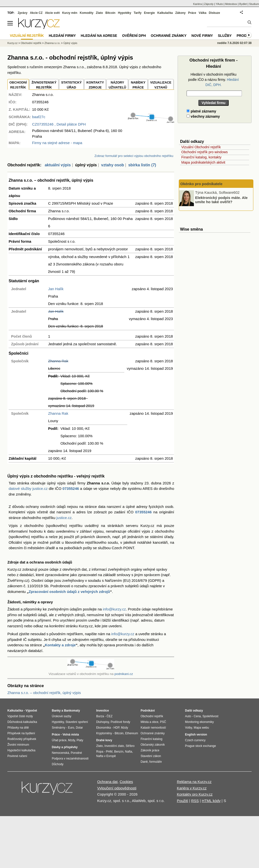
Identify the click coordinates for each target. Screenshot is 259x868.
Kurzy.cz (12, 43)
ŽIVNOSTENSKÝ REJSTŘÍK (44, 85)
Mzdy (72, 740)
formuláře (156, 762)
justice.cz (64, 518)
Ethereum (131, 733)
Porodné (76, 753)
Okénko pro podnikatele (201, 184)
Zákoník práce (150, 750)
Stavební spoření (77, 722)
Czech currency (195, 740)
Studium (254, 4)
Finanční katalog (151, 739)
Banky (56, 711)
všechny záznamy (203, 116)
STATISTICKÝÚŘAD (71, 85)
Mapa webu (201, 728)
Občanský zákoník (153, 745)
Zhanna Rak (58, 361)
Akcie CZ (36, 13)
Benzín (119, 752)
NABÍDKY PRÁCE (138, 85)
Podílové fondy (120, 722)
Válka (202, 13)
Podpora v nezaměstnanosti (70, 759)
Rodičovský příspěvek (22, 739)
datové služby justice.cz (28, 488)
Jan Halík (56, 289)
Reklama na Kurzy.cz (194, 782)
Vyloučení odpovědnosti (117, 788)
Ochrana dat (107, 782)
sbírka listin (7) (142, 165)
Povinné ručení (17, 756)
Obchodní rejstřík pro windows (204, 152)
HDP (116, 728)
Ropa (100, 752)
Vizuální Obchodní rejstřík (201, 147)
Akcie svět (52, 13)
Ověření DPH (134, 36)
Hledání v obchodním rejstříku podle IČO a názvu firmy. (213, 80)
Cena (197, 716)
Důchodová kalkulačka (22, 722)
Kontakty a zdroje (60, 645)
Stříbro (130, 746)
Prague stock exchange (200, 746)
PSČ (163, 722)
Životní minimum (18, 745)
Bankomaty (72, 711)
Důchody (58, 764)
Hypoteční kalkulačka (21, 750)
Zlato (100, 13)
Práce (192, 13)
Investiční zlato (114, 746)
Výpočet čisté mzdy (20, 716)
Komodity (86, 13)
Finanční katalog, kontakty (201, 157)
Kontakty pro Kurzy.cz (195, 794)
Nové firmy (202, 36)
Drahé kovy (104, 740)
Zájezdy (209, 4)
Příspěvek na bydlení (21, 733)
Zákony (180, 13)
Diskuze (214, 13)
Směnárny (59, 728)
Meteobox (231, 4)
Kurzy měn (70, 13)
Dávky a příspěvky (65, 747)
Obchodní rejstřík (31, 43)
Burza (100, 716)
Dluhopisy (103, 722)
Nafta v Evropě (106, 756)
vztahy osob (112, 165)
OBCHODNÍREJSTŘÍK (18, 85)
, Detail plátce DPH (59, 124)
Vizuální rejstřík (27, 36)
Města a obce (149, 722)
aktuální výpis (58, 165)
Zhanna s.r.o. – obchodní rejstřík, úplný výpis (44, 693)
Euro (71, 728)
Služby (225, 36)
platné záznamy (201, 111)
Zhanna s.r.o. (52, 43)
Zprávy (23, 13)
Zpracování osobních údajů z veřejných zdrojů (69, 592)
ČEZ (110, 716)
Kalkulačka (165, 13)
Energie (149, 13)
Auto (188, 716)
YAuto (219, 4)
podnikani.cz (124, 674)
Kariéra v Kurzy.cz (192, 788)
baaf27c (39, 117)
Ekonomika (103, 728)
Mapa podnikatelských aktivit (203, 162)
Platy (80, 740)
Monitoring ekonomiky (199, 722)
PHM (109, 752)
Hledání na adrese (99, 36)
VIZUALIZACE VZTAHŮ (161, 85)
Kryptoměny (104, 733)
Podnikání (148, 711)
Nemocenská (60, 753)
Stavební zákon (151, 756)
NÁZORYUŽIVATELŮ (117, 85)
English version (196, 735)
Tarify (138, 13)
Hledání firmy (62, 36)
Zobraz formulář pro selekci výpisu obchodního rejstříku (134, 156)
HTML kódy (211, 801)
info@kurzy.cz (114, 609)
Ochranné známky (169, 36)
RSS (195, 801)
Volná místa (71, 735)
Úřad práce (59, 740)
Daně (144, 762)
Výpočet (31, 711)
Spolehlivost (211, 716)
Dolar (79, 728)
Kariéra (197, 4)
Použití (183, 801)
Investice (102, 711)
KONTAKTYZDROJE (95, 85)
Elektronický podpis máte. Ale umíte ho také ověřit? (221, 200)
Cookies (126, 782)
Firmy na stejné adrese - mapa (57, 143)
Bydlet (243, 4)
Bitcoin (110, 13)
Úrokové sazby (62, 716)
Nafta (129, 752)
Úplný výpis (70, 43)
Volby (188, 728)
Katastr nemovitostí (153, 728)
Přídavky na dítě (18, 728)
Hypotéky (125, 13)
